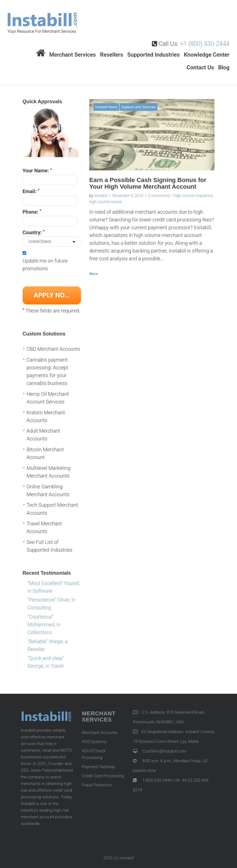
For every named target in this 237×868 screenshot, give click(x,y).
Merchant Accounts (100, 728)
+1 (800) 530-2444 (205, 39)
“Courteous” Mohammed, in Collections (44, 620)
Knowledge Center (207, 50)
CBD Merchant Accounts (53, 345)
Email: (31, 186)
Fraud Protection (97, 781)
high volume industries (193, 191)
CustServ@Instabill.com (164, 747)
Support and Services (139, 103)
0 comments (159, 191)
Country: (34, 228)
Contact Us (200, 63)
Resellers (111, 50)
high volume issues (106, 197)
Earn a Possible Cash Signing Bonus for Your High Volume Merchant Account (148, 179)
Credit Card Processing (103, 771)
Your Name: (37, 166)
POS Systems (94, 737)
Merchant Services (73, 50)
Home (41, 49)
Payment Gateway (99, 762)
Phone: (32, 207)
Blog (224, 63)
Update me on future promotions (45, 260)
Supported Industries (154, 50)
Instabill (101, 191)
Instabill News (106, 103)
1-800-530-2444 (157, 776)
